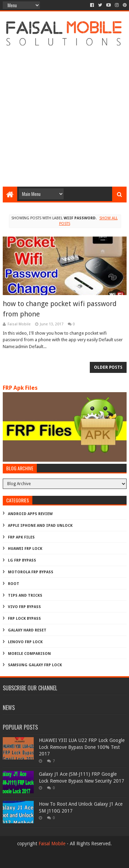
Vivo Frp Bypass (24, 607)
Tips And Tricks (25, 595)
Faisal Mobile (52, 844)
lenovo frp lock (25, 642)
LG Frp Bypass (22, 560)
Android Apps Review (30, 514)
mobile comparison (29, 654)
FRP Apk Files (20, 388)
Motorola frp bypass (31, 572)
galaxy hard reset (27, 630)
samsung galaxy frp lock (35, 665)
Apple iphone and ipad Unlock (40, 526)
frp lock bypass (24, 619)
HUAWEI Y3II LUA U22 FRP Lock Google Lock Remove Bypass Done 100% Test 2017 (82, 747)
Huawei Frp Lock (25, 549)
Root (14, 584)
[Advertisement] (64, 115)
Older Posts (108, 367)
